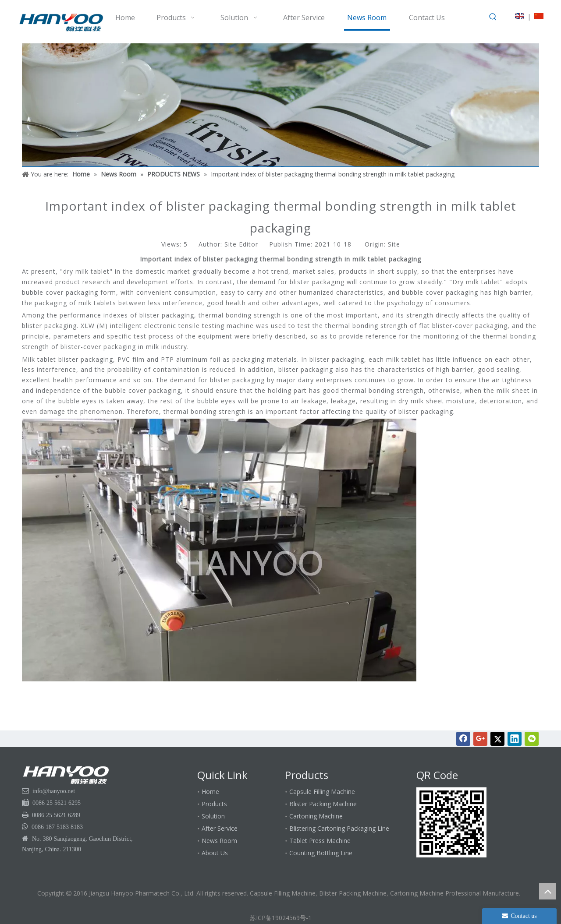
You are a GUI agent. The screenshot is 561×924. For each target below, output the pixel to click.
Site (394, 244)
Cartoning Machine (316, 816)
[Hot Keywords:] (493, 17)
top (547, 891)
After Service (220, 828)
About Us (215, 853)
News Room (219, 841)
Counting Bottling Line (321, 853)
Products (214, 804)
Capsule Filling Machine (322, 792)
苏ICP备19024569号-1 (281, 918)
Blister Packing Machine (323, 804)
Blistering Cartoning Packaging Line (339, 828)
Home (210, 792)
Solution (213, 816)
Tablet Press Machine (320, 841)
